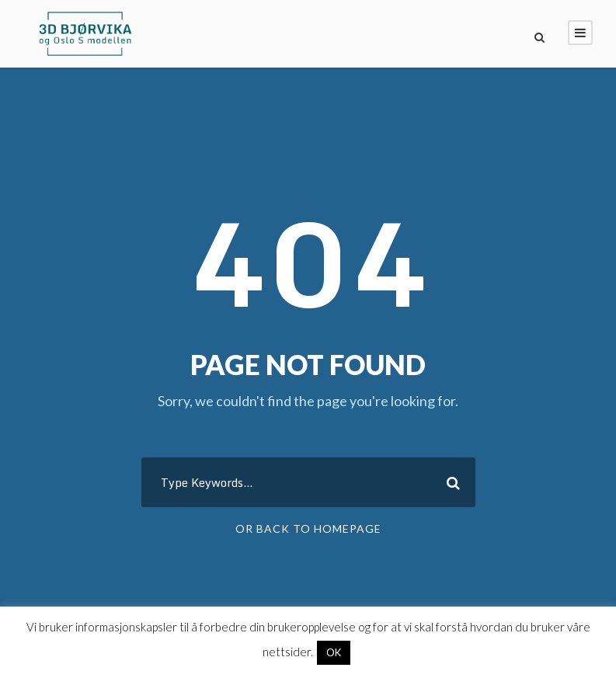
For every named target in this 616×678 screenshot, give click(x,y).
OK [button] (334, 652)
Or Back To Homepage (308, 528)
